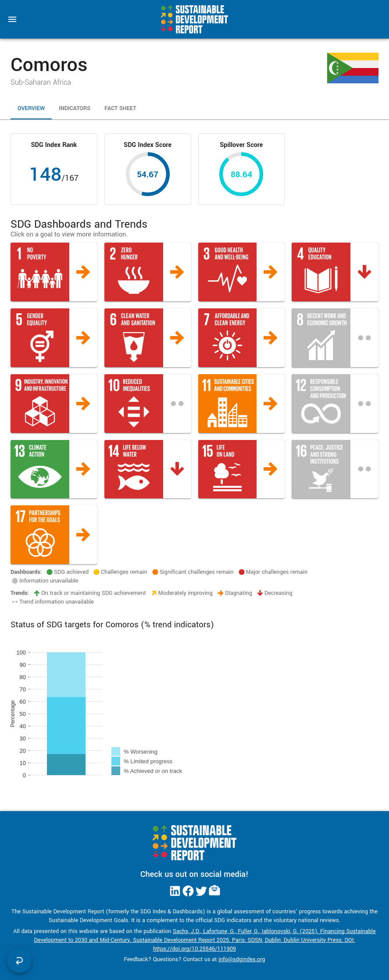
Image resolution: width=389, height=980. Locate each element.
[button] (54, 272)
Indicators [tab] (75, 109)
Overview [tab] (31, 109)
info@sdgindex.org (242, 959)
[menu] (12, 19)
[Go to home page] (194, 19)
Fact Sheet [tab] (120, 109)
